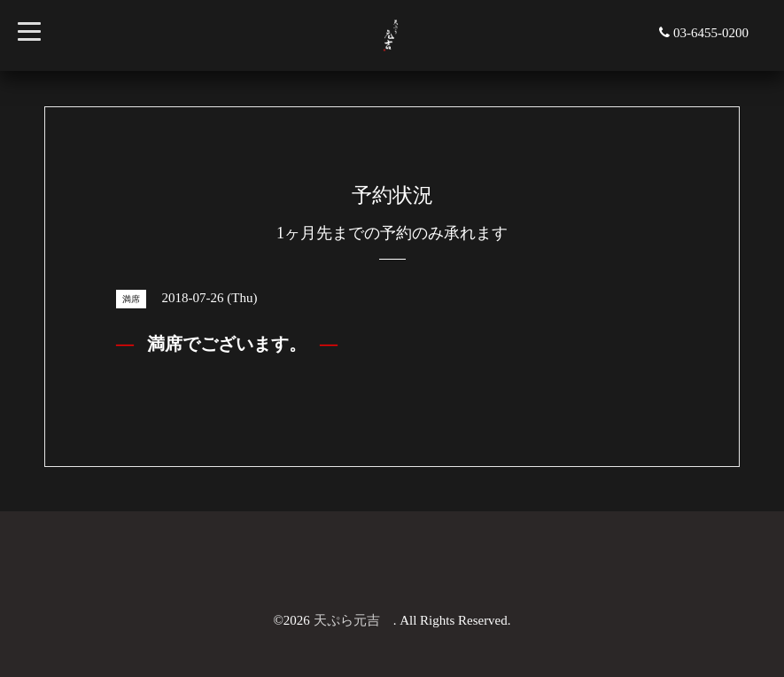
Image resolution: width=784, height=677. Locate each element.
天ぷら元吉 (353, 620)
